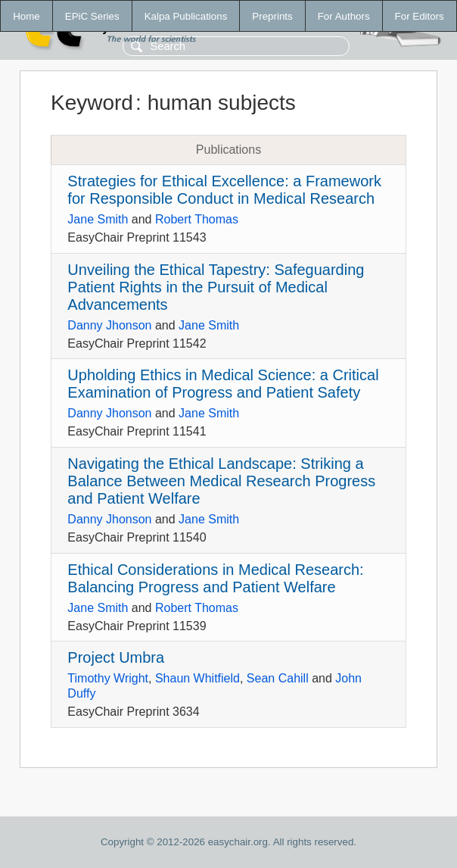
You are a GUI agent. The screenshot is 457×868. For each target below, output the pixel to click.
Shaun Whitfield (197, 678)
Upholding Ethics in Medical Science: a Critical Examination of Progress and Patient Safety (223, 384)
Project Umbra (116, 657)
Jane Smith (98, 219)
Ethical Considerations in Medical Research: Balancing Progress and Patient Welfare (215, 578)
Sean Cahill (278, 678)
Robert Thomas (197, 219)
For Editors (420, 16)
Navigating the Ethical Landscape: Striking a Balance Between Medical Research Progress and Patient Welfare (221, 481)
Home (26, 16)
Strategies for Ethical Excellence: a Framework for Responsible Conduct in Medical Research (224, 190)
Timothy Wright (108, 678)
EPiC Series (92, 16)
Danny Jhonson (109, 325)
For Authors (344, 16)
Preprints (272, 16)
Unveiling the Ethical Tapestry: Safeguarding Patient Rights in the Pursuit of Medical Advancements (216, 287)
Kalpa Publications (186, 16)
